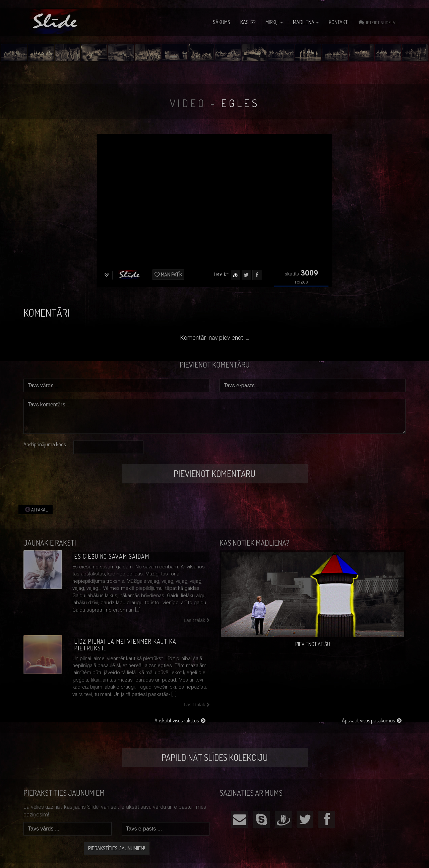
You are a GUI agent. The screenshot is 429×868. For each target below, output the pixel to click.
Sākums (222, 22)
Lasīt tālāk (197, 620)
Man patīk (168, 274)
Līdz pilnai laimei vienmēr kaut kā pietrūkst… (125, 645)
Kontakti (339, 22)
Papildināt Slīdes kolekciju (215, 757)
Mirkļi (274, 22)
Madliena (306, 22)
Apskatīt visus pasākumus (372, 720)
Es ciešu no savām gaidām (112, 556)
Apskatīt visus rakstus (180, 720)
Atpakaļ (36, 509)
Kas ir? (248, 22)
